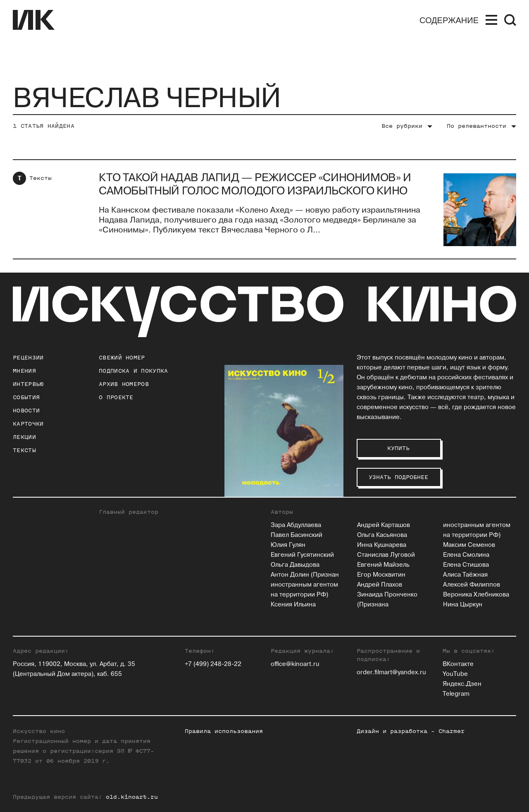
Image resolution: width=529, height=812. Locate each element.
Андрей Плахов (380, 585)
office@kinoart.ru (295, 664)
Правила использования (224, 731)
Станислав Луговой (386, 555)
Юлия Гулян (288, 545)
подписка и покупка (133, 371)
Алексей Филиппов (472, 585)
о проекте (116, 397)
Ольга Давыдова (295, 565)
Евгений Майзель (383, 565)
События (26, 397)
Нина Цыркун (463, 605)
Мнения (24, 371)
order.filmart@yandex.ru (391, 672)
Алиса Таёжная (465, 575)
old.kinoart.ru (132, 797)
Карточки (28, 424)
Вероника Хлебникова (476, 595)
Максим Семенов (469, 545)
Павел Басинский (297, 535)
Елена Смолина (466, 555)
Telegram (456, 694)
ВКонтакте (458, 664)
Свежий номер (122, 358)
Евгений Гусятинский (302, 555)
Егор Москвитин (381, 575)
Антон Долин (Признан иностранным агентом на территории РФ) (305, 585)
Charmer (452, 731)
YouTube (455, 674)
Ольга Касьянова (382, 535)
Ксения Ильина (293, 605)
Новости (26, 411)
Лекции (24, 437)
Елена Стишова (466, 565)
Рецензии (28, 358)
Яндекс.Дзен (462, 684)
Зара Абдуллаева (296, 525)
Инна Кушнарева (382, 545)
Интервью (28, 384)
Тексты (41, 178)
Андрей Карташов (384, 525)
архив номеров (124, 384)
